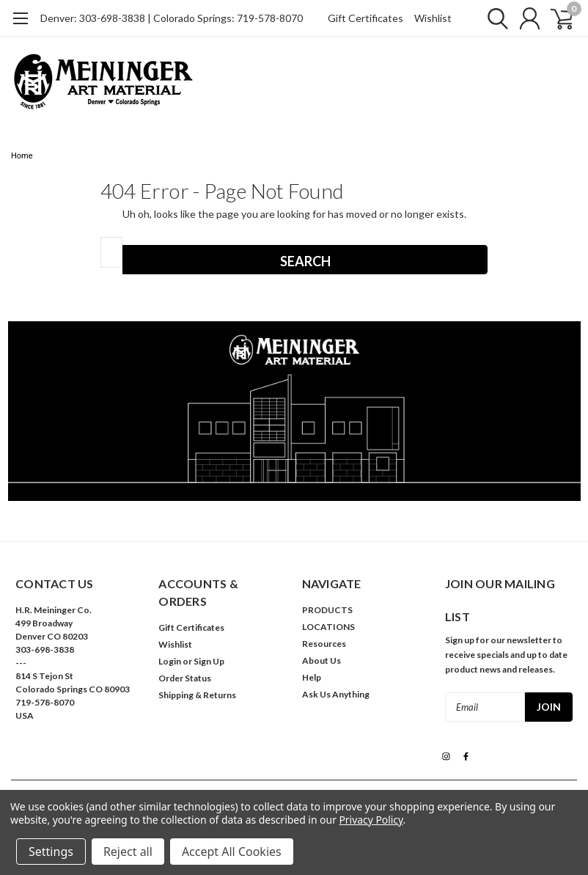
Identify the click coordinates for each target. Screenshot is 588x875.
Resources (324, 644)
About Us (321, 660)
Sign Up (209, 661)
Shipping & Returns (197, 695)
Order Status (185, 678)
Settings (51, 852)
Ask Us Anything (336, 694)
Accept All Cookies (232, 852)
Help (312, 677)
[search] (491, 18)
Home (22, 156)
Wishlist (433, 18)
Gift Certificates (365, 18)
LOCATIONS (328, 627)
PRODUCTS (327, 610)
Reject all (128, 852)
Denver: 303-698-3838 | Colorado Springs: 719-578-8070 (172, 18)
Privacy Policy (371, 820)
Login (170, 661)
